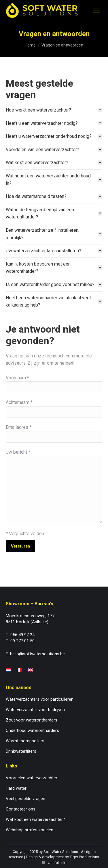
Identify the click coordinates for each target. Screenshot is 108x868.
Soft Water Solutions (61, 852)
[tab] (54, 110)
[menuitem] (8, 670)
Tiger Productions (84, 857)
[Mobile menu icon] (96, 10)
